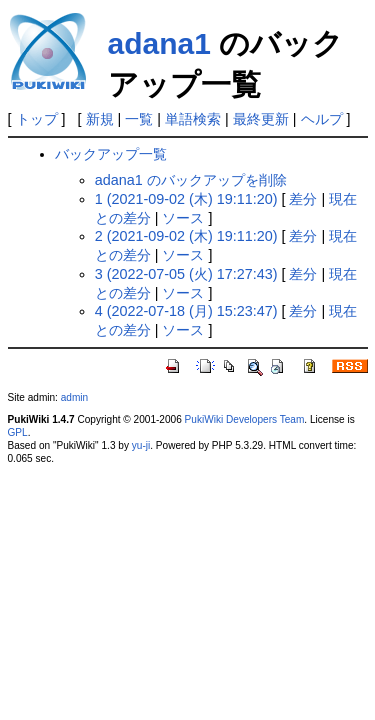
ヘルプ (322, 119)
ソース (183, 218)
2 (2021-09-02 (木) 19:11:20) (186, 236)
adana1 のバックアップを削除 (191, 180)
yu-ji (141, 445)
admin (74, 397)
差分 (303, 199)
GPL (18, 432)
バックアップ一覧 (111, 154)
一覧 (139, 119)
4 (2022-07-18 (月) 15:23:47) (186, 311)
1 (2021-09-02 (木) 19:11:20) (186, 199)
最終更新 (261, 119)
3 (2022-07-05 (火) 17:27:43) (186, 274)
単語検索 (193, 119)
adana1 (159, 43)
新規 (100, 119)
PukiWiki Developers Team (245, 419)
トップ (37, 119)
